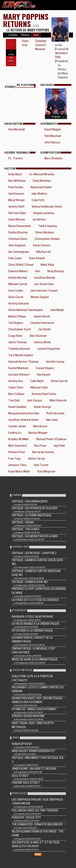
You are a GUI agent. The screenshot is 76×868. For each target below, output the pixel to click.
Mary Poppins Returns (26, 20)
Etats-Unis (26, 43)
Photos (25, 35)
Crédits (13, 35)
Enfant (41, 45)
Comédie (41, 41)
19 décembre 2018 (62, 53)
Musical (40, 49)
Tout (36, 35)
